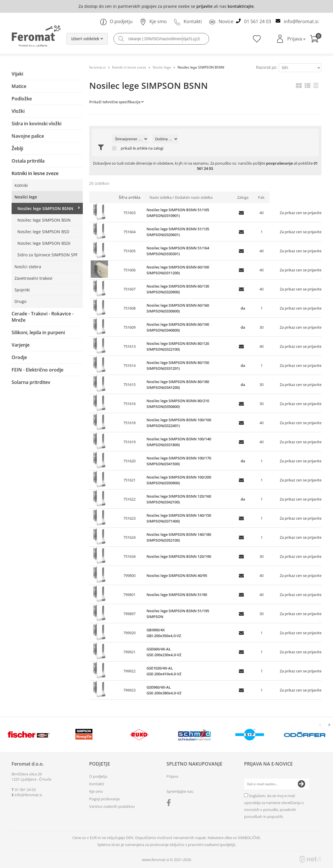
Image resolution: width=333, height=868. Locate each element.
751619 (129, 442)
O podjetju (116, 21)
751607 (129, 289)
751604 (129, 232)
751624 (129, 537)
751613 (129, 346)
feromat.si (97, 67)
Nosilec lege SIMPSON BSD (43, 232)
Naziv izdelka (161, 197)
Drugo (20, 301)
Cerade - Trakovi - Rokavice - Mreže (43, 317)
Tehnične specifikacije (121, 102)
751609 (129, 327)
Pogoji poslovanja (104, 799)
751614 (129, 365)
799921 (129, 652)
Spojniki (22, 290)
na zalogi (156, 148)
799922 (129, 671)
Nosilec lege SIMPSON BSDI (44, 243)
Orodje (19, 357)
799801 (129, 595)
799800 (129, 575)
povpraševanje (279, 163)
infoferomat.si (301, 21)
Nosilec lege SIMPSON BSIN (44, 220)
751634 (129, 556)
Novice (221, 21)
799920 (129, 633)
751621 (129, 480)
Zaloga (243, 197)
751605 (129, 251)
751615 (129, 385)
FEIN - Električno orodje (37, 370)
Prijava (296, 39)
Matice (19, 86)
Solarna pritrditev (31, 382)
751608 (129, 308)
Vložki (18, 111)
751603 (129, 213)
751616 (129, 404)
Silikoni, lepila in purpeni (38, 332)
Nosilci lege (26, 197)
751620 (129, 461)
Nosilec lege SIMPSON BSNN (45, 208)
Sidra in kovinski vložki (36, 124)
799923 (129, 690)
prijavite (204, 6)
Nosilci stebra (28, 267)
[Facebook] (170, 804)
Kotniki (21, 185)
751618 (129, 423)
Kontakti (188, 21)
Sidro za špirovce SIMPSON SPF (47, 255)
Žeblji (17, 148)
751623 (129, 518)
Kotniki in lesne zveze (35, 173)
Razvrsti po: (267, 67)
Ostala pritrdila (28, 161)
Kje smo (153, 21)
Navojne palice (28, 136)
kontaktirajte (241, 6)
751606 (129, 270)
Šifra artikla (130, 197)
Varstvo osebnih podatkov (112, 806)
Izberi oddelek (87, 39)
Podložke (22, 99)
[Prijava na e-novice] (301, 784)
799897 (129, 614)
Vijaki (17, 74)
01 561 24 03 (258, 21)
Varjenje (21, 345)
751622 (129, 499)
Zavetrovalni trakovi (33, 278)
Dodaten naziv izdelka (194, 197)
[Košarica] (316, 39)
